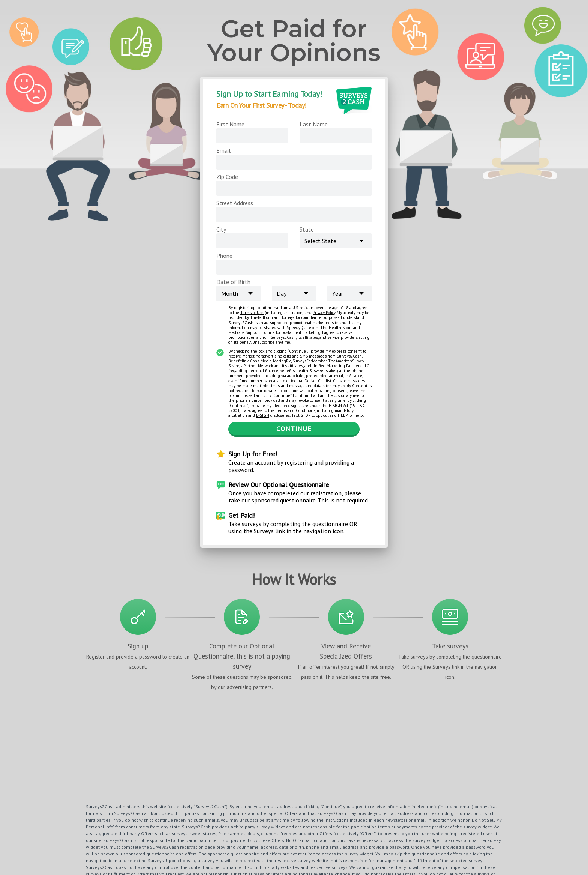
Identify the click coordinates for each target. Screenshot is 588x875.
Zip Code (227, 177)
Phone (224, 256)
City (221, 229)
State (307, 229)
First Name (230, 124)
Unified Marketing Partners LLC (341, 366)
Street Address (235, 203)
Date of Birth (233, 282)
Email (223, 150)
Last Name (314, 124)
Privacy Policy (324, 313)
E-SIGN (263, 415)
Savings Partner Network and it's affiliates (266, 366)
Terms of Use (252, 313)
